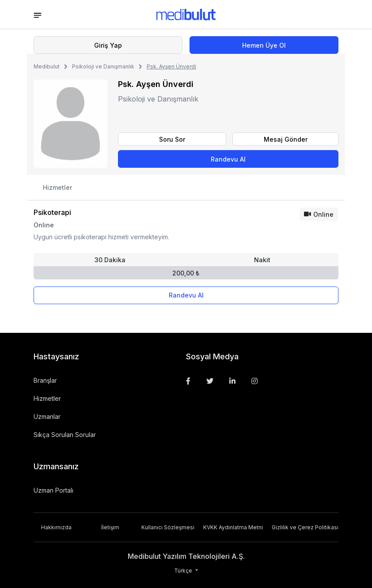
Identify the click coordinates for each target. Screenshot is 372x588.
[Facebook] (188, 381)
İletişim (110, 527)
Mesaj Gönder (286, 139)
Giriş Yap (108, 45)
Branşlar (45, 380)
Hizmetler (57, 187)
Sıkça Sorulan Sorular (65, 435)
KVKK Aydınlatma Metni (233, 527)
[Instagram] (254, 381)
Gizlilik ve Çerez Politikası (305, 527)
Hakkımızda (56, 527)
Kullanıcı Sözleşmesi (168, 527)
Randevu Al (228, 159)
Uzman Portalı (53, 490)
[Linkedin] (232, 381)
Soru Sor (172, 139)
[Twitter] (210, 381)
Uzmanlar (47, 416)
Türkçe (184, 571)
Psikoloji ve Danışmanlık (103, 66)
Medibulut (47, 66)
